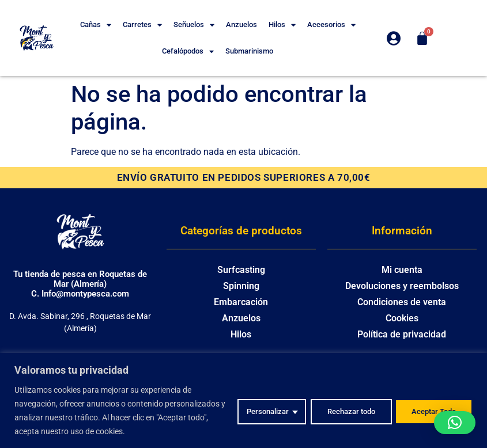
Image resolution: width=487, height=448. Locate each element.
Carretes (142, 25)
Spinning (241, 286)
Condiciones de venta (402, 302)
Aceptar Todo (431, 411)
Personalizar (254, 411)
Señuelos (194, 25)
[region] (243, 400)
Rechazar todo (342, 411)
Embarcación (241, 302)
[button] (455, 423)
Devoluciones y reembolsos (402, 286)
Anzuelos (241, 24)
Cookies (402, 318)
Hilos (282, 25)
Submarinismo (249, 51)
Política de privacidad (402, 334)
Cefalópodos (188, 52)
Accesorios (331, 25)
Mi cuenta (402, 270)
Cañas (96, 25)
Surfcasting (241, 270)
